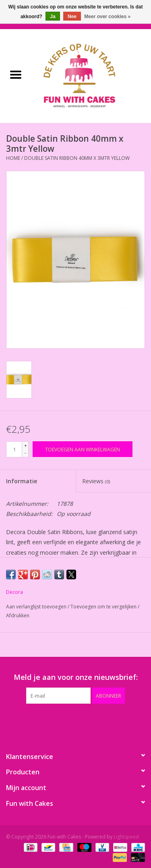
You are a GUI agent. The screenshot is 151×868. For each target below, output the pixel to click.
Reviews (96, 481)
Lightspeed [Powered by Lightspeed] (126, 837)
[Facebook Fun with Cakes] (32, 720)
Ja (53, 17)
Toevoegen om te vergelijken (104, 607)
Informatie (22, 481)
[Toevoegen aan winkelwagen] (83, 449)
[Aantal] (14, 449)
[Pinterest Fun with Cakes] (76, 720)
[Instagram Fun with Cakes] (119, 720)
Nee (72, 17)
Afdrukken (18, 615)
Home (13, 158)
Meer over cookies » (107, 17)
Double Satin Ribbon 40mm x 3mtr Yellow (77, 158)
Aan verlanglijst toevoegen (37, 607)
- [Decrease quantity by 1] (25, 453)
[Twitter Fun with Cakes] (47, 720)
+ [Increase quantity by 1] (26, 446)
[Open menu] (16, 74)
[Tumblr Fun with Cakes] (105, 720)
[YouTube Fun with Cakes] (90, 720)
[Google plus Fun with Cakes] (61, 720)
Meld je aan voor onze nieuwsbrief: (76, 677)
